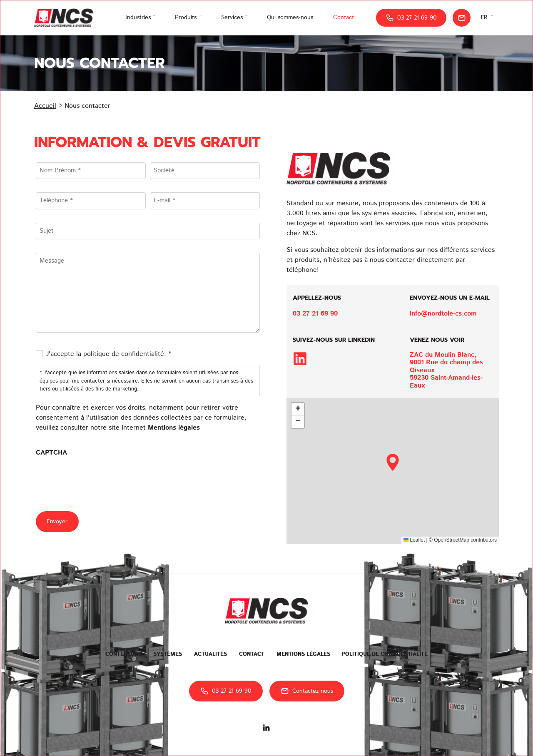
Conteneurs (123, 654)
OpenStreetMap (452, 540)
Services (232, 17)
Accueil (45, 106)
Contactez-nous (307, 691)
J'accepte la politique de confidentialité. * (109, 354)
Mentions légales (174, 428)
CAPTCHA (51, 453)
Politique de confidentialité (385, 654)
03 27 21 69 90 (411, 18)
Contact (344, 17)
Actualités (210, 654)
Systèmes (168, 654)
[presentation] (99, 479)
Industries (138, 17)
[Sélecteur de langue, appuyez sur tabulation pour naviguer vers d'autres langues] (488, 18)
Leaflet (414, 540)
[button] (393, 462)
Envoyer (57, 521)
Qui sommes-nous (290, 17)
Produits (186, 17)
